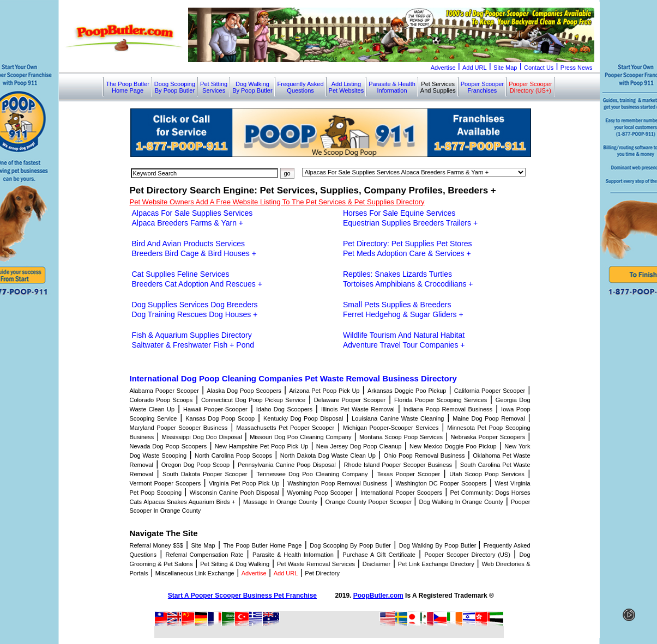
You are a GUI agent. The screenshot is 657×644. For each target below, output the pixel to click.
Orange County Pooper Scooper (370, 502)
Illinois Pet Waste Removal (358, 409)
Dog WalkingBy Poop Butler (252, 87)
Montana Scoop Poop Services (401, 437)
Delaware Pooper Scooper (350, 400)
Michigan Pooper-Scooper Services (391, 428)
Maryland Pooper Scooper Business (179, 428)
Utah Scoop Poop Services (487, 474)
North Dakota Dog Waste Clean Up (328, 455)
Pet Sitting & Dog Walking (235, 564)
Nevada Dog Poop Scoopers (168, 446)
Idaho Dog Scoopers (284, 409)
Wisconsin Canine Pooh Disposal (234, 493)
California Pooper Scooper (490, 391)
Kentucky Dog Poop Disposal (303, 418)
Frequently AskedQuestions (301, 87)
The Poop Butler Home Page (262, 545)
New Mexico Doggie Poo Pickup (453, 446)
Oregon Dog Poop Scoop (195, 465)
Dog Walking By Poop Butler (439, 545)
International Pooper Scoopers (401, 493)
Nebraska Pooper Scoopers (488, 437)
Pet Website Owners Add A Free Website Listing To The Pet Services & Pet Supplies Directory (277, 202)
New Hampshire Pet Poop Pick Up (261, 446)
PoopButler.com (378, 596)
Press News (577, 68)
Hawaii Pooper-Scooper (215, 409)
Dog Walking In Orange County (461, 502)
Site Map (505, 68)
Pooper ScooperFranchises (483, 87)
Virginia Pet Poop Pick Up (244, 483)
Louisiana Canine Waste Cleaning (398, 418)
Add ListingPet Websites (346, 87)
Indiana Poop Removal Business (448, 409)
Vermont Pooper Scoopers (165, 483)
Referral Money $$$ (156, 545)
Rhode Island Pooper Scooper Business (398, 465)
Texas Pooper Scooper (409, 474)
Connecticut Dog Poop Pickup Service (253, 400)
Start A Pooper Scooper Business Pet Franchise (242, 596)
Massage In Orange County (280, 502)
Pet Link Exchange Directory (436, 564)
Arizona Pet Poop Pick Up (324, 391)
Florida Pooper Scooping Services (441, 400)
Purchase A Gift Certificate (379, 555)
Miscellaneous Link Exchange (195, 573)
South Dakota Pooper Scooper (205, 474)
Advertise (443, 68)
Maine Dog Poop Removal (489, 418)
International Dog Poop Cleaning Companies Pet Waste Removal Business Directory (293, 378)
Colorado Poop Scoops (161, 400)
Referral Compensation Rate (205, 555)
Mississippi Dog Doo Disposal (202, 437)
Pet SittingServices (214, 87)
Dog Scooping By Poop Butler (350, 545)
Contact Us (539, 68)
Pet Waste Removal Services (316, 564)
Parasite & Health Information (293, 555)
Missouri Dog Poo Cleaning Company (300, 437)
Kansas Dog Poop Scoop (220, 418)
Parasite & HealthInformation (392, 87)
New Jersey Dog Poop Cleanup (359, 446)
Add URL (475, 68)
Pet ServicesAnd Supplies (438, 87)
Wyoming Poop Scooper (320, 493)
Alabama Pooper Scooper (164, 391)
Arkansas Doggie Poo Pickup (407, 391)
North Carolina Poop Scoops (233, 455)
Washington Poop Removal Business (337, 483)
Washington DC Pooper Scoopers (441, 483)
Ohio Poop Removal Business (424, 455)
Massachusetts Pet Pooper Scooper (285, 428)
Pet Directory (322, 573)
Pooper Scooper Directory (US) (467, 555)
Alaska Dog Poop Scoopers (244, 391)
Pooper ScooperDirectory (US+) (531, 87)
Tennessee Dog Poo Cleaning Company (312, 474)
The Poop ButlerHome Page (128, 87)
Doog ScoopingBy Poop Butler (175, 87)
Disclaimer (376, 564)
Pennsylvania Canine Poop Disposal (287, 465)
